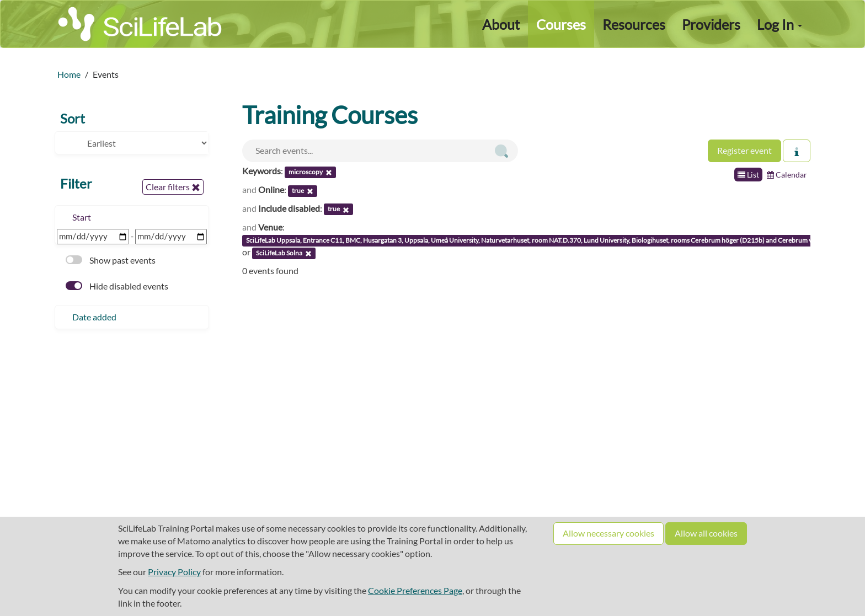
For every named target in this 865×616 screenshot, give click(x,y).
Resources (634, 24)
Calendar (787, 175)
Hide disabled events (117, 286)
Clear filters (173, 187)
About (501, 24)
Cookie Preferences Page (415, 590)
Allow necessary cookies (608, 533)
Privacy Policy (174, 572)
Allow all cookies (706, 533)
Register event (744, 150)
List (748, 175)
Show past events (111, 260)
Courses (561, 24)
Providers (711, 24)
